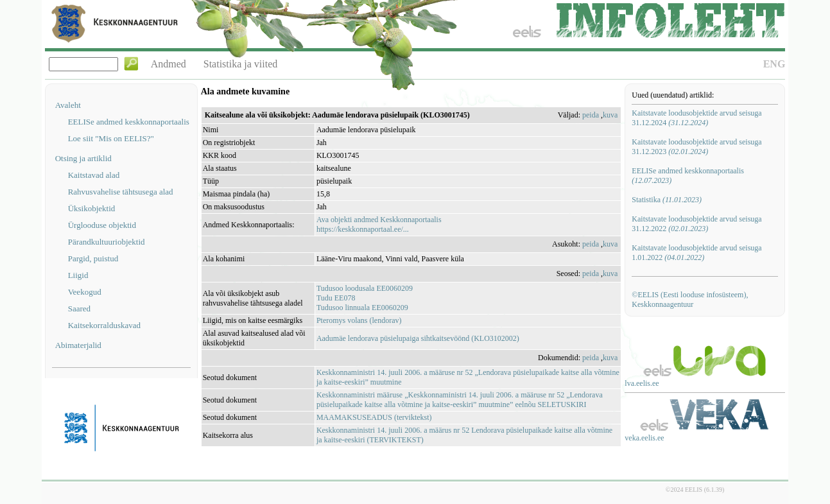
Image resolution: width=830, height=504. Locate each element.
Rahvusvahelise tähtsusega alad (121, 192)
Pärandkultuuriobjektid (107, 242)
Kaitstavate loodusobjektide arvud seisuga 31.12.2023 (696, 147)
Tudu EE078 (336, 298)
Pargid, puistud (93, 258)
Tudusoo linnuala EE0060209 (362, 308)
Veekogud (85, 292)
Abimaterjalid (78, 345)
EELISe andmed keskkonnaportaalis (129, 122)
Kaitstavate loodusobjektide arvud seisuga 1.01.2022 (696, 253)
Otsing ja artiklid (83, 158)
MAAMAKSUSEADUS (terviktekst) (374, 417)
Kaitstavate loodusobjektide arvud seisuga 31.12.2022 (696, 224)
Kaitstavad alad (94, 175)
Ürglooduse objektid (102, 225)
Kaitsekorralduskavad (104, 325)
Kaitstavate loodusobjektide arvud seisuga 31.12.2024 (696, 118)
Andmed (169, 64)
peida (591, 115)
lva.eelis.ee (642, 383)
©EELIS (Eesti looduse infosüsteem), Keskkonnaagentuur (690, 300)
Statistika (667, 200)
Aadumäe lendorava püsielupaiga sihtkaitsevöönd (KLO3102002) (418, 338)
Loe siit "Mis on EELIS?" (111, 138)
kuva (610, 115)
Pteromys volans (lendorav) (359, 320)
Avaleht (68, 105)
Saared (79, 308)
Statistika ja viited (241, 64)
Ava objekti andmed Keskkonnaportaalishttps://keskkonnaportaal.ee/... (379, 224)
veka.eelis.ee (644, 438)
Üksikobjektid (92, 208)
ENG (774, 64)
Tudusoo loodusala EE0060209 (365, 288)
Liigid (78, 275)
